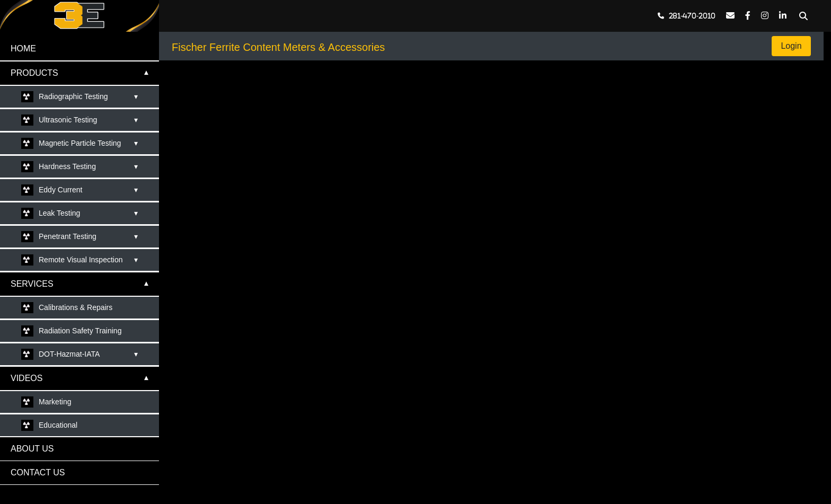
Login (791, 46)
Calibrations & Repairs (76, 307)
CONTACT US (38, 472)
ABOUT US (32, 449)
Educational (58, 425)
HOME (23, 48)
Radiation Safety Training (80, 331)
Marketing (55, 402)
